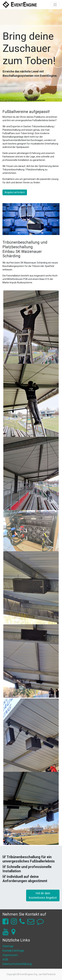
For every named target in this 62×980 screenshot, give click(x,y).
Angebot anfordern (15, 192)
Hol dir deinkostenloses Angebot (43, 895)
